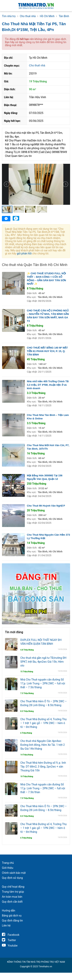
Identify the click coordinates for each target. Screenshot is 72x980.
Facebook (11, 935)
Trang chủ (8, 863)
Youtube (10, 946)
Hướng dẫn (9, 911)
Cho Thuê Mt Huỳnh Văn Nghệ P (46, 506)
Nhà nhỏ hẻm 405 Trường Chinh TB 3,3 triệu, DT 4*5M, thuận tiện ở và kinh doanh (48, 385)
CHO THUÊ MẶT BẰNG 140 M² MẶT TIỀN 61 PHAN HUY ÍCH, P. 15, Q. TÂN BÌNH (47, 351)
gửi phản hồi (24, 253)
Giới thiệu (8, 868)
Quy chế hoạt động (13, 887)
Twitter (9, 940)
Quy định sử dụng (12, 878)
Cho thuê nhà (37, 65)
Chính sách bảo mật (14, 873)
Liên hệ (6, 926)
